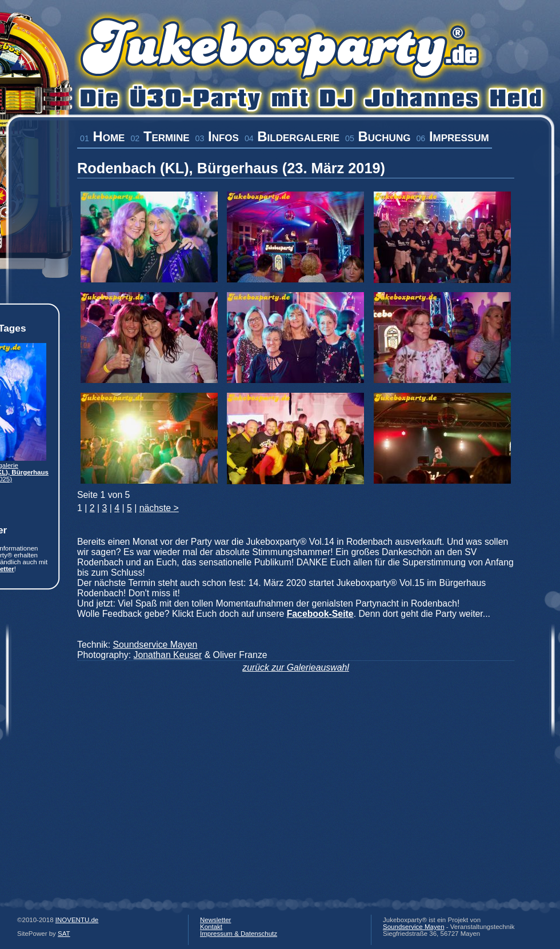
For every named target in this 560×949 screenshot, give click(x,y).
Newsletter (215, 920)
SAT (64, 934)
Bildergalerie (292, 136)
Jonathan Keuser (168, 655)
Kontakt (211, 927)
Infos (217, 136)
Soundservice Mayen (155, 645)
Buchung (378, 136)
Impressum (452, 136)
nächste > (159, 508)
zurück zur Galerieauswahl (296, 667)
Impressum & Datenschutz (239, 934)
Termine (160, 136)
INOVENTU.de (77, 920)
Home (102, 136)
